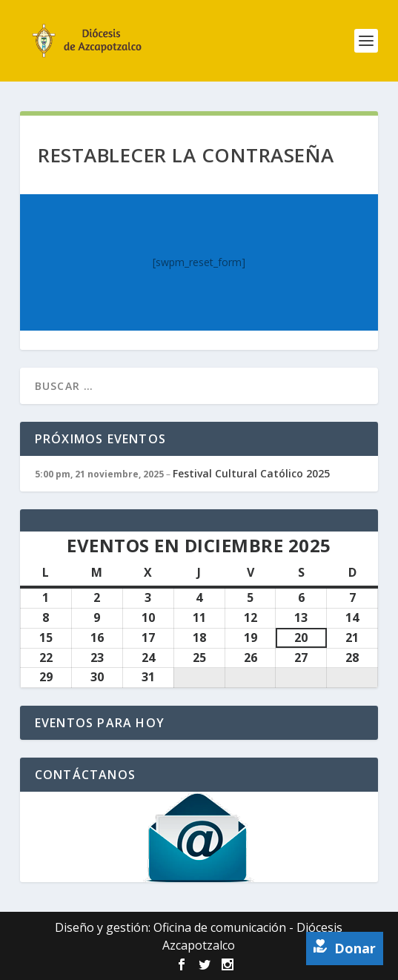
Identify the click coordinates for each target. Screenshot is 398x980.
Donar (345, 948)
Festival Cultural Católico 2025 (251, 473)
